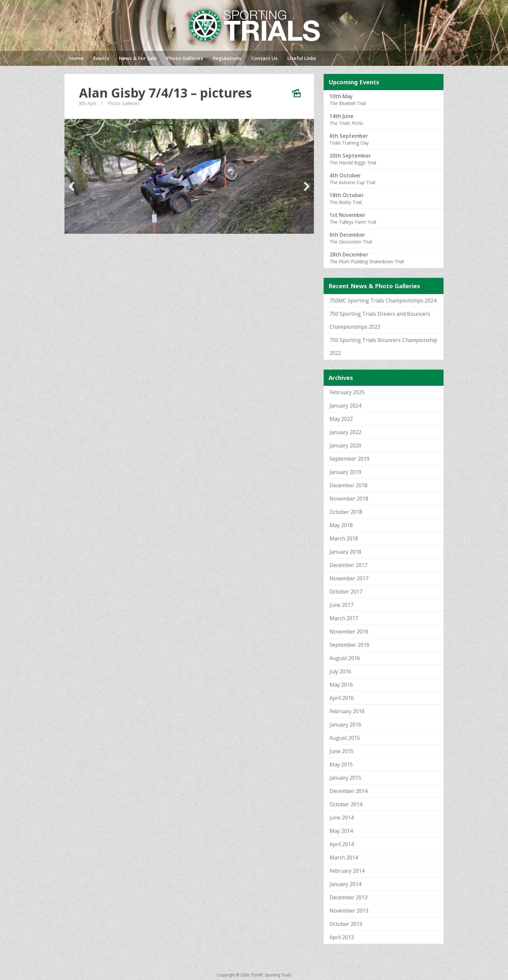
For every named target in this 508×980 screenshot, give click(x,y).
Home (76, 58)
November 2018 (349, 499)
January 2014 (345, 884)
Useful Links (302, 58)
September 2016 (349, 645)
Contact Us (264, 58)
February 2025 (347, 392)
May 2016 (341, 685)
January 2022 (345, 432)
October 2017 (346, 592)
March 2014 (344, 857)
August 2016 (345, 658)
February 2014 (347, 871)
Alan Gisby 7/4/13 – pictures (166, 93)
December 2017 (348, 565)
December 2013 (348, 897)
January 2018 (345, 552)
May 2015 (341, 764)
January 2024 (345, 406)
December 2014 (348, 791)
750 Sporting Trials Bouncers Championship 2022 (383, 347)
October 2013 (346, 924)
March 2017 (344, 618)
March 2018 (344, 538)
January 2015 (345, 778)
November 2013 (349, 911)
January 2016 (345, 725)
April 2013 (342, 937)
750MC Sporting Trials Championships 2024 (383, 301)
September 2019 (349, 459)
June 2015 (341, 751)
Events (101, 58)
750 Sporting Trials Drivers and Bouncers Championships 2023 (380, 320)
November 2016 (349, 632)
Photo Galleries (185, 58)
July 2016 (340, 671)
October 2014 (346, 804)
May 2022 (341, 419)
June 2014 (341, 818)
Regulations (227, 58)
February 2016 (347, 711)
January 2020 (345, 445)
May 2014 (341, 831)
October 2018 (346, 512)
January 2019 (345, 472)
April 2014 (342, 844)
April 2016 (342, 698)
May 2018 (341, 525)
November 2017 (349, 578)
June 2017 (341, 605)
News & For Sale (138, 58)
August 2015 (345, 738)
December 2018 (348, 485)
